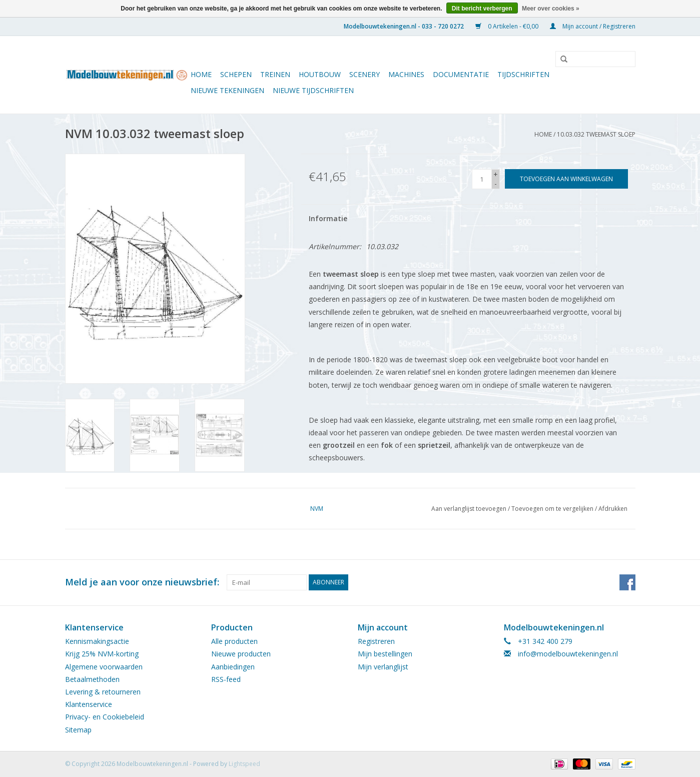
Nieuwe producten (241, 654)
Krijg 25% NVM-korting (102, 654)
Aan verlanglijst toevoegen (469, 509)
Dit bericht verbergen (482, 9)
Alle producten (234, 641)
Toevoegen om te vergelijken (553, 509)
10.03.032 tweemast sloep (596, 134)
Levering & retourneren (103, 692)
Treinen (275, 74)
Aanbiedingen (233, 667)
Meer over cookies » (551, 9)
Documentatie (461, 74)
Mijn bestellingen (385, 654)
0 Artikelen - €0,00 (508, 26)
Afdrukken (613, 509)
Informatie (328, 218)
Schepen (236, 74)
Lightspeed (244, 764)
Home (201, 74)
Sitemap (78, 730)
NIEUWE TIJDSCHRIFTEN (313, 90)
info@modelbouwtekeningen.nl (568, 654)
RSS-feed (226, 679)
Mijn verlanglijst (383, 667)
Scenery (365, 74)
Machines (406, 74)
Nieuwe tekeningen (227, 90)
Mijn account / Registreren (593, 26)
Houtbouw (320, 74)
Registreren (376, 641)
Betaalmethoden (92, 679)
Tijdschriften (523, 74)
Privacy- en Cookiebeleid (105, 717)
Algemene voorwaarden (104, 667)
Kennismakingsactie (97, 641)
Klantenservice (89, 704)
